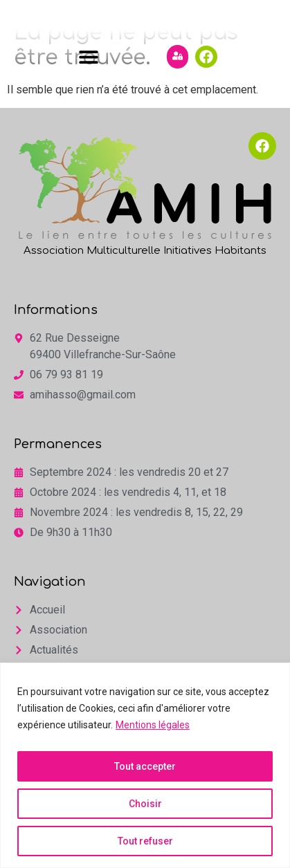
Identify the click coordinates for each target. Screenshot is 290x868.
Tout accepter (145, 766)
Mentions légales (153, 725)
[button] (89, 101)
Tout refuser (145, 841)
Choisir (145, 804)
